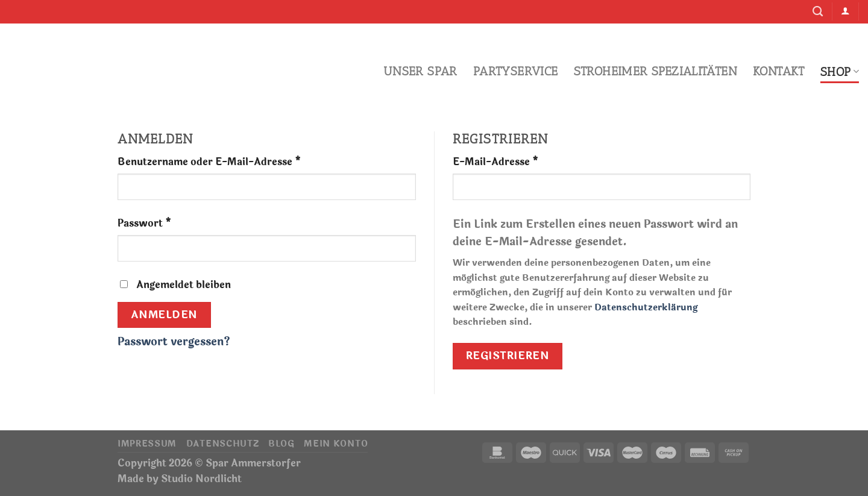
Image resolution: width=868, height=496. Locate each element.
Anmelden (164, 315)
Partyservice (516, 71)
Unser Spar (420, 71)
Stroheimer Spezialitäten (656, 71)
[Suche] (818, 12)
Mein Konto (336, 444)
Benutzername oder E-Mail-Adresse (209, 162)
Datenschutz (223, 444)
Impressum (147, 444)
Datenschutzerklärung (646, 307)
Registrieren (508, 356)
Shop (840, 72)
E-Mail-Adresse (495, 162)
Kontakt (779, 71)
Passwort (144, 223)
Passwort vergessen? (174, 342)
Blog (281, 444)
